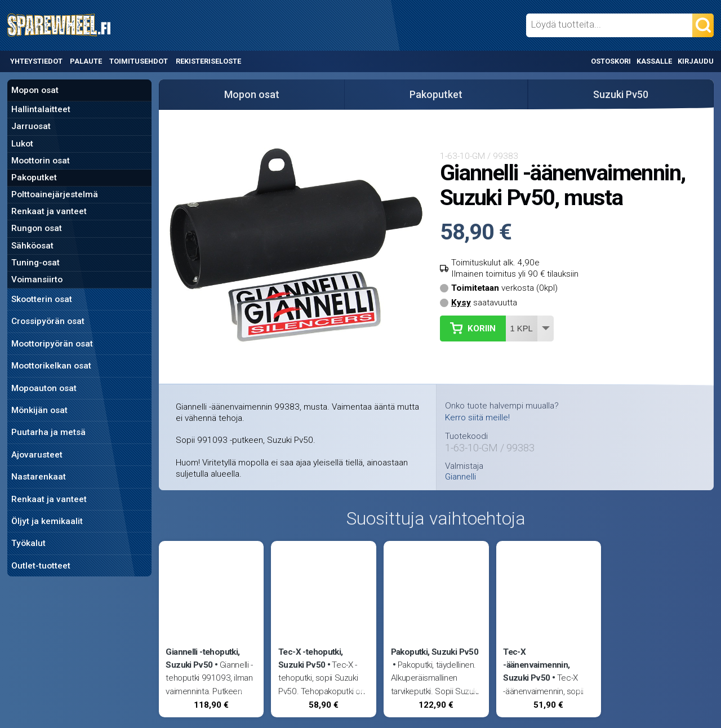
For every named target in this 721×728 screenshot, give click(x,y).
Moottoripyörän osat (52, 344)
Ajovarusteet (37, 455)
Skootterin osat (42, 299)
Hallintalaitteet (41, 109)
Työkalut (28, 543)
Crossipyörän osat (48, 321)
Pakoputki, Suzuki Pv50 (435, 652)
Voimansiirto (37, 279)
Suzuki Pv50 (621, 94)
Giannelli (460, 477)
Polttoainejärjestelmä (55, 194)
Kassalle (654, 61)
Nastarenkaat (39, 477)
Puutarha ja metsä (48, 432)
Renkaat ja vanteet (49, 211)
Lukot (22, 144)
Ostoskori (611, 61)
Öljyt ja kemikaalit (47, 521)
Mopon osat (35, 90)
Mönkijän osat (39, 410)
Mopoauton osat (44, 388)
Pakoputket (34, 177)
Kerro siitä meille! (477, 418)
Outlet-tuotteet (41, 566)
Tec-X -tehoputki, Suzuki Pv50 (311, 658)
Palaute (86, 61)
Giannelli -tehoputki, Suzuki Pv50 (202, 658)
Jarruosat (31, 126)
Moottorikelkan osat (51, 366)
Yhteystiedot (36, 61)
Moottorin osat (41, 161)
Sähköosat (32, 246)
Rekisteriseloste (208, 61)
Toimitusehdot (139, 61)
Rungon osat (37, 228)
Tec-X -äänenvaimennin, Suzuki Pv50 (536, 665)
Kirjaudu (696, 61)
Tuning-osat (35, 263)
